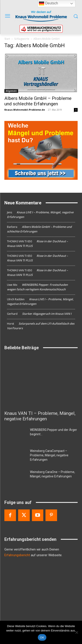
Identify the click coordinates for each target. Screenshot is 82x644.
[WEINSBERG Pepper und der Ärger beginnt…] (15, 435)
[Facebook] (10, 515)
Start (7, 39)
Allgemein (11, 91)
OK (42, 638)
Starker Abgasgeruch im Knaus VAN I (47, 314)
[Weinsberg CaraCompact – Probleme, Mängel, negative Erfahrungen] (15, 456)
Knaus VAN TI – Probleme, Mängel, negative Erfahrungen (40, 416)
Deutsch (48, 4)
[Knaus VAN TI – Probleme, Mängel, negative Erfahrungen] (41, 381)
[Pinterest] (51, 515)
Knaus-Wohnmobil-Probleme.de (25, 110)
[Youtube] (38, 515)
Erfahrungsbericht (17, 555)
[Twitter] (24, 515)
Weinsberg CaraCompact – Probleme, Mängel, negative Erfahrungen (49, 455)
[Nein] (77, 632)
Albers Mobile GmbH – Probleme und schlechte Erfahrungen (38, 101)
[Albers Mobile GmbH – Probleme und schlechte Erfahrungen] (41, 73)
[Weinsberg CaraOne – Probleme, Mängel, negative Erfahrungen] (15, 477)
